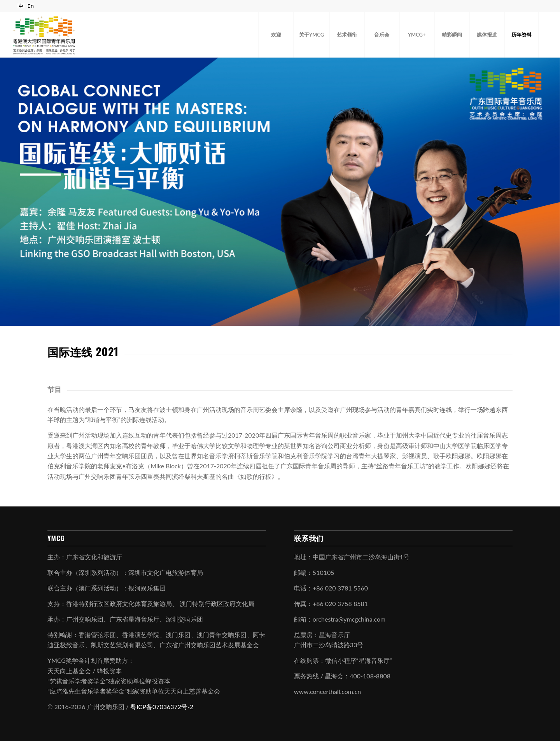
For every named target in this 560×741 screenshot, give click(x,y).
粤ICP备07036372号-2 (162, 707)
